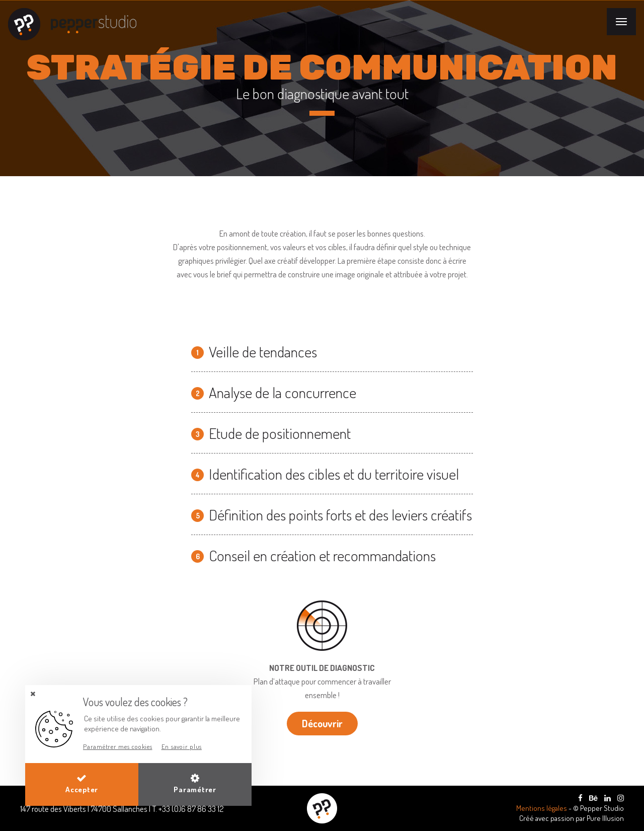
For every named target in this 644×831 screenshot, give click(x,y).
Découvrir (322, 723)
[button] (33, 694)
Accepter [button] (82, 784)
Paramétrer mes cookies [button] (118, 746)
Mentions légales (542, 808)
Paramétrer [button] (195, 784)
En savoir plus (182, 746)
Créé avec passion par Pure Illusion (572, 818)
